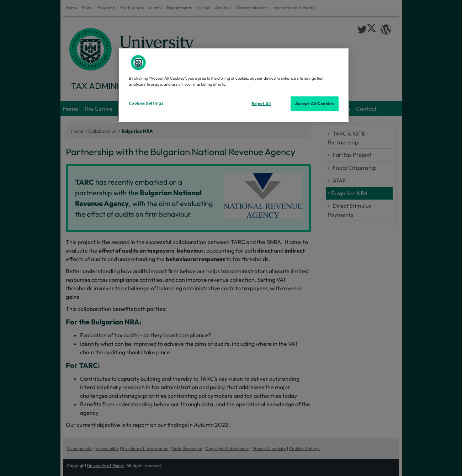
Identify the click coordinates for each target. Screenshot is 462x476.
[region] (234, 85)
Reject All (261, 104)
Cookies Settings (146, 103)
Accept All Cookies (314, 104)
